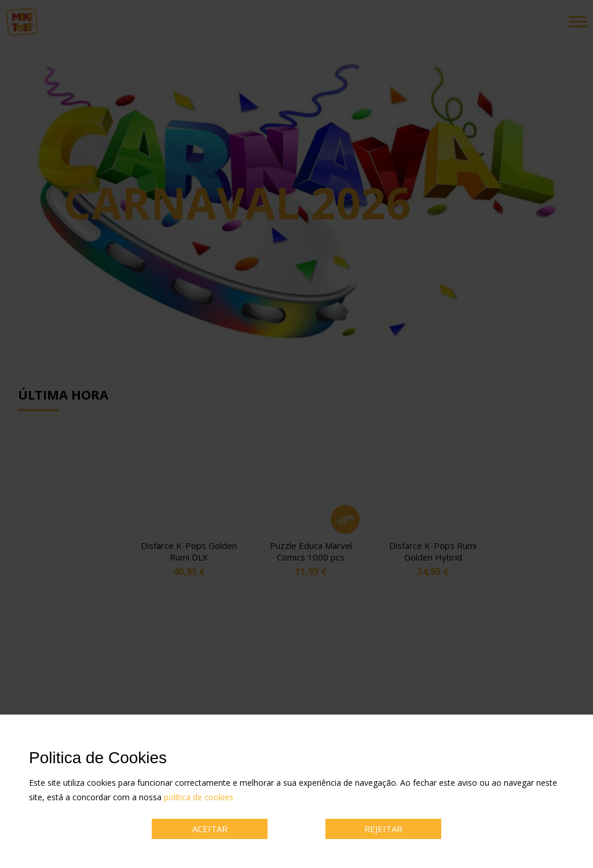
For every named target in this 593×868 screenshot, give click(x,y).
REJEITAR (383, 829)
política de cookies (199, 797)
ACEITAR (210, 829)
